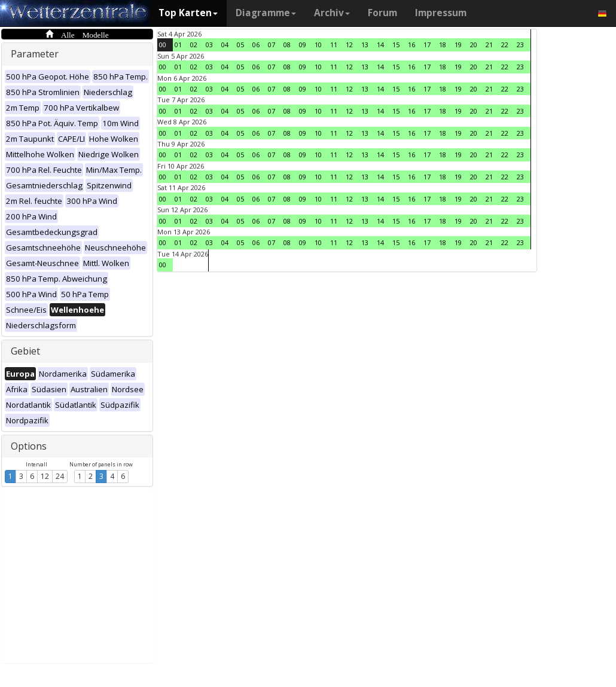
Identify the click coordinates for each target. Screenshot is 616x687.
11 (334, 45)
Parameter (35, 54)
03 (209, 45)
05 (240, 45)
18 (443, 45)
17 (427, 45)
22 (505, 45)
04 (225, 45)
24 (60, 476)
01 (178, 45)
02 (194, 45)
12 (45, 476)
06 (256, 45)
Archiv (332, 13)
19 (458, 45)
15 (396, 45)
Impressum (441, 13)
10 (318, 45)
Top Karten (188, 13)
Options (29, 446)
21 (489, 45)
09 (303, 45)
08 (287, 45)
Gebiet (25, 351)
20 (474, 45)
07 (272, 45)
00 (163, 45)
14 (380, 45)
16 (411, 45)
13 (365, 45)
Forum (382, 13)
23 (520, 45)
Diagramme (266, 13)
